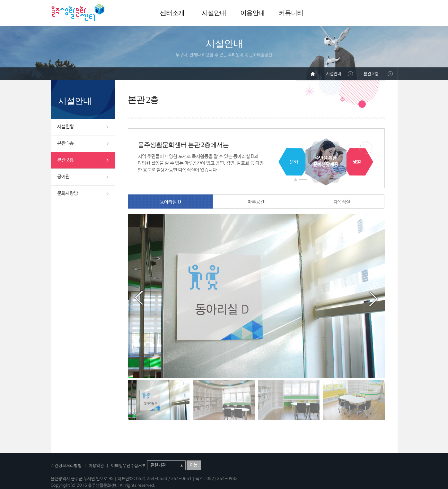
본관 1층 (65, 143)
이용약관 (96, 466)
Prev (139, 298)
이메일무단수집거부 (128, 466)
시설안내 (214, 13)
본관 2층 (65, 160)
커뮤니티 (291, 13)
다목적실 (342, 202)
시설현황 (66, 127)
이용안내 (252, 13)
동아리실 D (171, 202)
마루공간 (256, 202)
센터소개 (172, 13)
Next (373, 298)
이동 (194, 465)
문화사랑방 (68, 193)
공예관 (63, 177)
